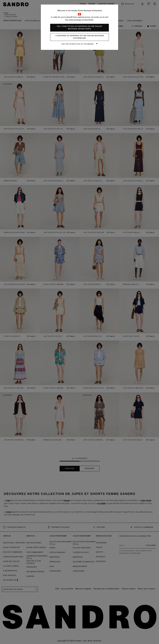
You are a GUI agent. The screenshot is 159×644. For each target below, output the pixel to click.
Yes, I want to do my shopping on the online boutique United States (79, 28)
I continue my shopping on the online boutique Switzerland (80, 37)
